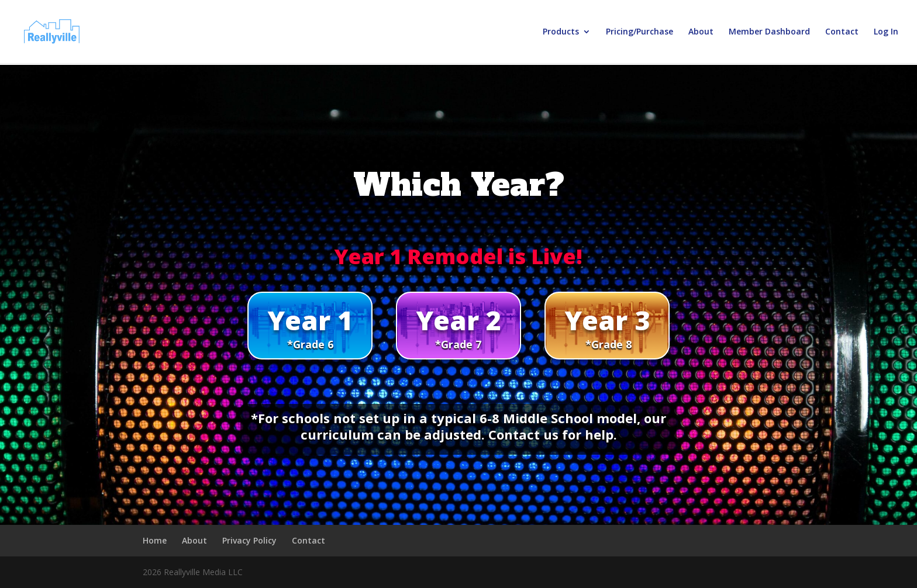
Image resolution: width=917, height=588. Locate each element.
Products (561, 32)
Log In (886, 32)
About (701, 32)
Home (155, 540)
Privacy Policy (249, 540)
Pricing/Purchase (640, 32)
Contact (842, 32)
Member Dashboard (769, 32)
